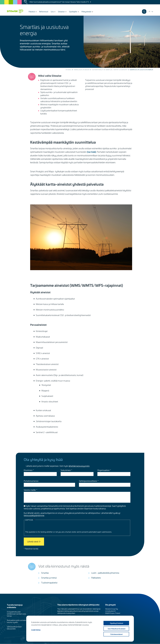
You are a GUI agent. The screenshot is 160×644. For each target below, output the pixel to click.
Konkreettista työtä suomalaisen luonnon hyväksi (17, 621)
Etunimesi (28, 470)
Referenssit (44, 12)
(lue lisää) (92, 152)
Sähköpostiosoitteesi (88, 481)
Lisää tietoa (36, 630)
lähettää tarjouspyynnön (79, 466)
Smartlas (45, 573)
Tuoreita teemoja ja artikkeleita (15, 606)
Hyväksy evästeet (116, 623)
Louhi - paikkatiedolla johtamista (105, 573)
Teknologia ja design (81, 70)
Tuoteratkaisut (97, 70)
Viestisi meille (30, 490)
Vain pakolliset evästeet (116, 629)
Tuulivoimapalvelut (49, 583)
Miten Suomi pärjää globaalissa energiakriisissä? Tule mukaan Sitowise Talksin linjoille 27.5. (59, 2)
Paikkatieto (96, 578)
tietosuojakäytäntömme (34, 515)
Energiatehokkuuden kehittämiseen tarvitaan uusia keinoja (16, 614)
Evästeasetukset (116, 634)
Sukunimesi (66, 470)
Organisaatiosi (103, 470)
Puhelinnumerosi (31, 481)
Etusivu (69, 70)
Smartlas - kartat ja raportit (117, 70)
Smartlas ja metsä (49, 578)
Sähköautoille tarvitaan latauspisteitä (14, 628)
